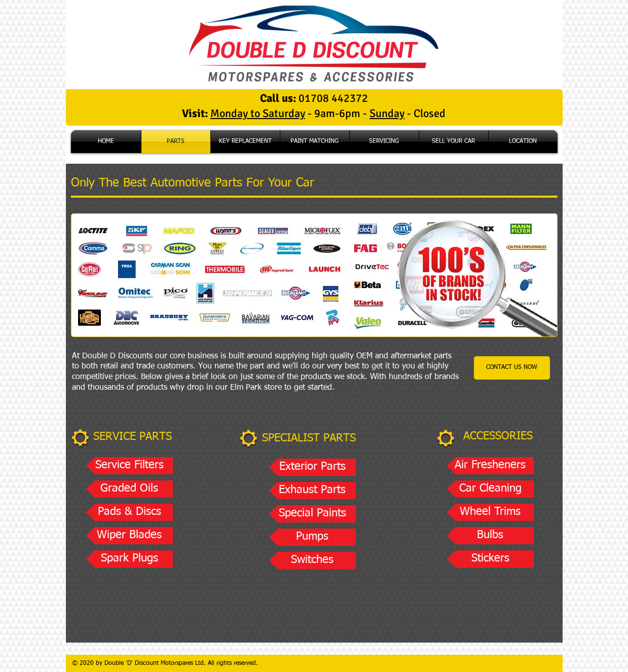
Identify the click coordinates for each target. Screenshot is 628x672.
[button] (130, 466)
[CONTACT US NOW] (512, 368)
